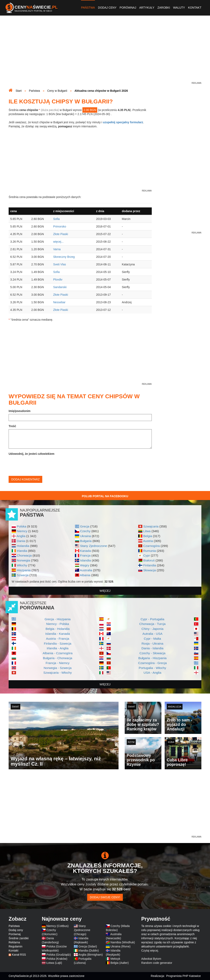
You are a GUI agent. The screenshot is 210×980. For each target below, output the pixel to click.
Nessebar (59, 302)
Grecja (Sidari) (88, 946)
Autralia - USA (152, 634)
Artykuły (147, 8)
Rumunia (150, 551)
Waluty (179, 8)
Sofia (56, 219)
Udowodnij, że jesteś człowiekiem (31, 454)
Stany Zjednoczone (94, 546)
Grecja (85, 526)
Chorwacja (24, 555)
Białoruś (149, 560)
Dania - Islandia (152, 648)
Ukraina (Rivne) (120, 946)
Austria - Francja (58, 639)
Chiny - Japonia (152, 629)
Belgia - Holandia (58, 629)
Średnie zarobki (19, 938)
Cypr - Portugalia (152, 619)
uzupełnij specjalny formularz (123, 122)
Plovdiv (58, 280)
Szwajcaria (151, 526)
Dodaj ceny (107, 8)
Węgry (84, 565)
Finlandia (150, 565)
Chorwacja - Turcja (152, 624)
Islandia (85, 560)
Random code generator (157, 963)
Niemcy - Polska (58, 624)
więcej (105, 591)
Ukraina (85, 536)
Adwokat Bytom (151, 959)
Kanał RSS (19, 955)
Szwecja (23, 575)
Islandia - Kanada (58, 634)
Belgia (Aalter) (120, 963)
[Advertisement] (105, 52)
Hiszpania (24, 570)
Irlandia (22, 551)
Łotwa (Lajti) (54, 963)
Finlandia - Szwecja (58, 643)
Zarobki (164, 8)
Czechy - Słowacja (152, 653)
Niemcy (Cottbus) (57, 926)
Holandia (23, 546)
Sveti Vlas (59, 264)
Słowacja (150, 570)
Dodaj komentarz (25, 479)
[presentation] (40, 465)
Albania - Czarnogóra (58, 653)
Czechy (85, 531)
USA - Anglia (152, 673)
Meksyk (115, 959)
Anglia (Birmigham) (91, 955)
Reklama (14, 942)
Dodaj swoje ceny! (105, 897)
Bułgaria (86, 541)
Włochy (22, 565)
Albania (85, 575)
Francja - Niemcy (58, 663)
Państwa (88, 8)
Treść (12, 426)
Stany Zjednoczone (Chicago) (82, 930)
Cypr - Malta (152, 639)
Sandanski (60, 287)
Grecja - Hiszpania (58, 619)
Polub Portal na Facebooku (105, 496)
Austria (148, 541)
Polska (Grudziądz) (59, 955)
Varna (57, 249)
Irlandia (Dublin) (89, 951)
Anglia (21, 536)
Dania (21, 541)
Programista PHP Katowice (183, 976)
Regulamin (15, 946)
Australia (86, 570)
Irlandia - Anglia (58, 648)
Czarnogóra (151, 546)
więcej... (58, 242)
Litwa (147, 531)
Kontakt (195, 8)
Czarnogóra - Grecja (152, 663)
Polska (22, 526)
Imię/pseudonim (20, 411)
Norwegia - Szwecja (58, 668)
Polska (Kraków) (57, 959)
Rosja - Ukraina (152, 643)
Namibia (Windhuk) (123, 942)
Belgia (148, 536)
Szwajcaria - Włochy (58, 673)
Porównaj (128, 8)
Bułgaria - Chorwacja (58, 658)
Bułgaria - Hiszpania (152, 658)
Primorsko (60, 226)
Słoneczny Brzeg (64, 257)
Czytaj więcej (150, 951)
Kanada (85, 551)
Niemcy (22, 531)
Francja (85, 555)
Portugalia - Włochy (152, 668)
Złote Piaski (60, 234)
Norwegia (23, 560)
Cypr (147, 555)
